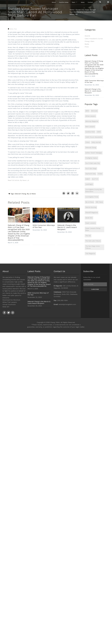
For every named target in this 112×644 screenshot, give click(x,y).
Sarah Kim (89, 218)
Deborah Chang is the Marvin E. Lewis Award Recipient (67, 227)
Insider (100, 174)
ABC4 (87, 111)
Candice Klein (90, 132)
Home (72, 10)
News (83, 2)
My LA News (31, 194)
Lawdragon (89, 184)
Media (11, 29)
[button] (64, 193)
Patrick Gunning (91, 207)
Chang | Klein (90, 41)
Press (15, 29)
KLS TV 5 (95, 179)
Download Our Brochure (11, 300)
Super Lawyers (91, 223)
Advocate (94, 111)
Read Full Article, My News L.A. (19, 180)
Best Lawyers (90, 127)
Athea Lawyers (91, 116)
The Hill (88, 236)
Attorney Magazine (92, 121)
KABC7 (88, 179)
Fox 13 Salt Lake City (93, 163)
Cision (88, 142)
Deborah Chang (20, 194)
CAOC (99, 132)
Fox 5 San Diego (91, 169)
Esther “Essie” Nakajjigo (94, 153)
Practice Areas (64, 2)
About (54, 2)
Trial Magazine (90, 254)
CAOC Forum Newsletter (94, 137)
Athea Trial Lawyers (10, 302)
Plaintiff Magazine (92, 213)
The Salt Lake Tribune (93, 241)
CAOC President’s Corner (94, 39)
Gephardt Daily (91, 174)
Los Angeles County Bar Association (94, 191)
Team (74, 2)
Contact (90, 2)
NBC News (99, 202)
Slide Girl (6, 307)
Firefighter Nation (92, 158)
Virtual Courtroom (9, 304)
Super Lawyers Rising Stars (93, 229)
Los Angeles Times (92, 197)
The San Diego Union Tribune (93, 247)
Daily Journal (96, 142)
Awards (87, 36)
